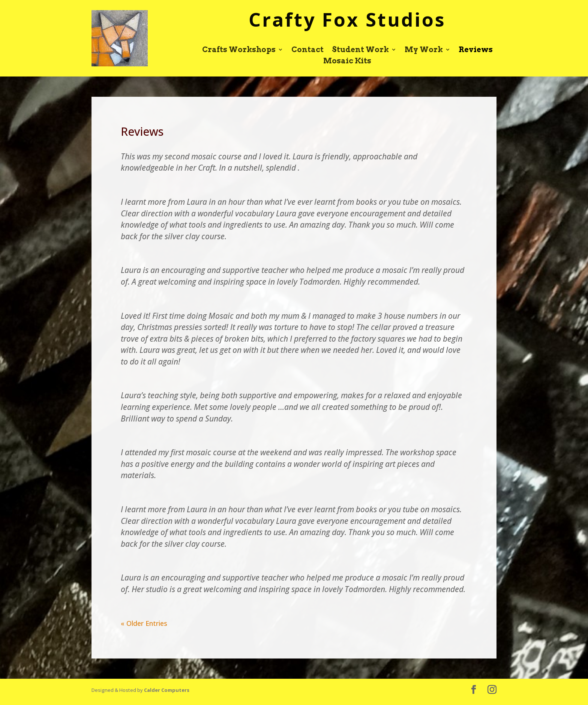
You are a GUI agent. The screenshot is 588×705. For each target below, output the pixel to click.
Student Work (360, 50)
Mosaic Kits (347, 62)
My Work (424, 50)
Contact (307, 50)
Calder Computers (167, 690)
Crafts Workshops (239, 50)
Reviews (476, 50)
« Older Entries (144, 623)
